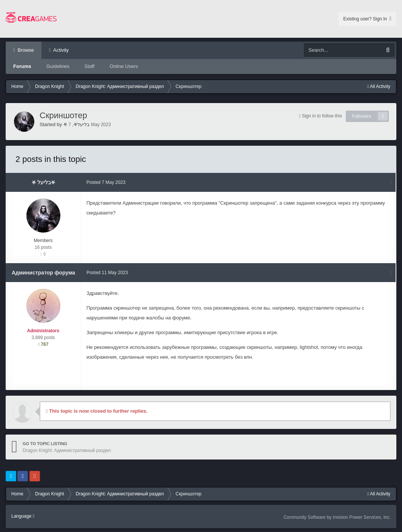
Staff (90, 66)
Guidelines (58, 66)
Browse (25, 50)
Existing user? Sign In (367, 19)
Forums (22, 66)
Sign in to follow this (322, 116)
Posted (106, 182)
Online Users (124, 66)
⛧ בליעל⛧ (77, 124)
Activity (60, 50)
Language (23, 516)
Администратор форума (43, 273)
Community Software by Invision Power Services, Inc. (337, 517)
